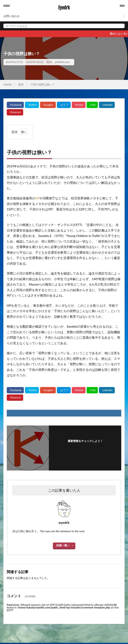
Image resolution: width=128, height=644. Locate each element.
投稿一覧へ (63, 545)
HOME (8, 84)
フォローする (85, 447)
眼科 (49, 62)
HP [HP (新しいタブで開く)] (37, 198)
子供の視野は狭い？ (43, 84)
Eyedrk (64, 8)
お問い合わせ (11, 16)
